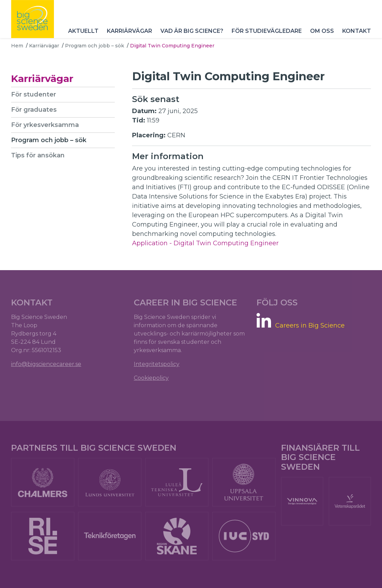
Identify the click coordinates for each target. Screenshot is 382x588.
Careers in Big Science (310, 326)
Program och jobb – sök (95, 46)
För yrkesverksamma (45, 125)
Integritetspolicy (157, 364)
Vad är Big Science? (192, 31)
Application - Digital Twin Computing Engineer (205, 243)
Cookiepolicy (151, 378)
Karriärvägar (129, 31)
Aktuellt (83, 31)
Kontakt (357, 31)
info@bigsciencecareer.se (46, 364)
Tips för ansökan (38, 155)
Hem (17, 46)
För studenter (34, 94)
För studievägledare (267, 31)
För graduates (34, 110)
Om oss (322, 31)
